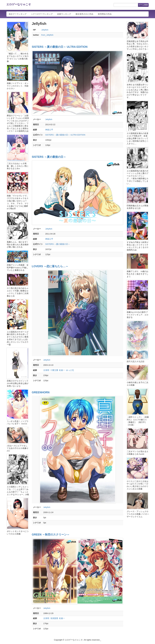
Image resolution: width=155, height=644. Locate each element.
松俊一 (62, 370)
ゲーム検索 (143, 5)
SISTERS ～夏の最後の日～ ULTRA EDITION (60, 47)
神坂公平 (49, 130)
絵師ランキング (64, 14)
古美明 (46, 370)
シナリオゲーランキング (42, 14)
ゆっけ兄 (70, 370)
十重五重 (54, 370)
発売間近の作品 (105, 14)
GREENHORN (41, 392)
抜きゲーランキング (18, 14)
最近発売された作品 (84, 14)
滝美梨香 (54, 618)
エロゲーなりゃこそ (19, 4)
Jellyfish (45, 30)
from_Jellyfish (47, 35)
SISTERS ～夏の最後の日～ (49, 157)
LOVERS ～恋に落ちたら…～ (50, 266)
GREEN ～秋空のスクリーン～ (51, 535)
